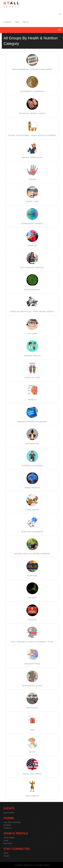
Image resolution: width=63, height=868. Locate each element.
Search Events (9, 813)
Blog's (6, 853)
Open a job (8, 843)
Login (17, 22)
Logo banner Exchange (12, 822)
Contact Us (8, 828)
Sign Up (26, 22)
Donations (7, 825)
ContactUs (7, 22)
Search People (9, 838)
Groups (6, 856)
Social (6, 840)
